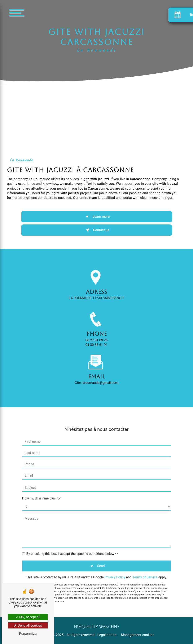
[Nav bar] (29, 12)
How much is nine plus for (42, 493)
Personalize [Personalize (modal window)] (28, 634)
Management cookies (138, 635)
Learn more (96, 217)
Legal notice (107, 635)
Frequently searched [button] (96, 627)
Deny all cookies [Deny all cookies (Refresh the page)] (28, 625)
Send (101, 561)
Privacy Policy (115, 572)
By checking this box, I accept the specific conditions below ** (72, 549)
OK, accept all (28, 617)
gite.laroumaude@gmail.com (96, 378)
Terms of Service (145, 572)
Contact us (96, 230)
